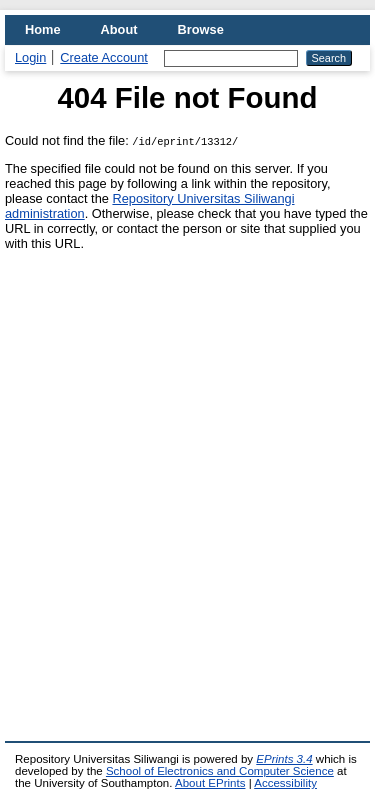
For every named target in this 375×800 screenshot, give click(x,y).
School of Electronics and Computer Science (220, 771)
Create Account (104, 57)
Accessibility (285, 783)
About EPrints (210, 783)
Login (30, 57)
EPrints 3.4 (284, 759)
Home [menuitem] (43, 29)
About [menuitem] (119, 29)
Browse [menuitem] (201, 29)
